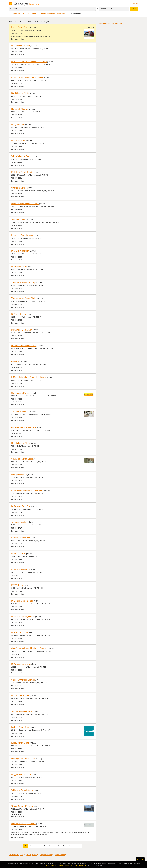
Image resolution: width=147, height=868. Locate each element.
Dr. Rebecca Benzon (21, 46)
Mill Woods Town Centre (56, 13)
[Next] (80, 846)
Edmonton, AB (106, 9)
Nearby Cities (31, 855)
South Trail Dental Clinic (22, 459)
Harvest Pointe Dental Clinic (24, 346)
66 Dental (16, 361)
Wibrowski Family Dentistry (23, 824)
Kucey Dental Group (20, 743)
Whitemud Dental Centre (22, 790)
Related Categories (16, 855)
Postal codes (60, 855)
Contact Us (53, 866)
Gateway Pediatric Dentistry (24, 427)
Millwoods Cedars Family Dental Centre (29, 62)
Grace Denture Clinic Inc (22, 806)
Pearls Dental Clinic (20, 27)
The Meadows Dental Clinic (24, 298)
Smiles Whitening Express (23, 680)
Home (47, 866)
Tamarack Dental (19, 522)
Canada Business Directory (19, 13)
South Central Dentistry (22, 711)
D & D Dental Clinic (20, 93)
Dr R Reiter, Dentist (20, 632)
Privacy (67, 866)
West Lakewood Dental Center (25, 204)
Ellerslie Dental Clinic (21, 538)
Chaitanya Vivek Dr (20, 188)
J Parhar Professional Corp (23, 282)
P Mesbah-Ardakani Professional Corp (28, 377)
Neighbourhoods (46, 855)
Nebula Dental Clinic (20, 443)
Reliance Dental (18, 553)
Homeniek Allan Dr (20, 109)
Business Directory (81, 866)
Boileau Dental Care (20, 727)
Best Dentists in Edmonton (110, 24)
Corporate (61, 866)
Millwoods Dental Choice (22, 235)
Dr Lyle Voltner (18, 125)
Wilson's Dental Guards (22, 156)
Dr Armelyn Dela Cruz (21, 506)
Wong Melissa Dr (19, 475)
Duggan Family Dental (21, 774)
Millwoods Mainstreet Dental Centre (27, 77)
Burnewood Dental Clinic (22, 330)
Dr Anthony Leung (19, 267)
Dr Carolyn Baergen (20, 251)
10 (69, 846)
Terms (72, 866)
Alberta (34, 13)
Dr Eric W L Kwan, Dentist (23, 617)
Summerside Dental (20, 393)
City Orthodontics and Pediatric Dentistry (29, 648)
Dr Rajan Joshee (19, 314)
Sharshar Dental (19, 219)
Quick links (140, 859)
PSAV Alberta (17, 585)
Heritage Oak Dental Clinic (23, 759)
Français (135, 3)
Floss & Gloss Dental (21, 569)
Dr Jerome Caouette (20, 695)
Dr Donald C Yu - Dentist (22, 601)
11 (74, 846)
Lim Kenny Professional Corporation (27, 490)
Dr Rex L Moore (18, 141)
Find (134, 9)
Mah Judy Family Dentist (22, 172)
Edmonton (42, 13)
